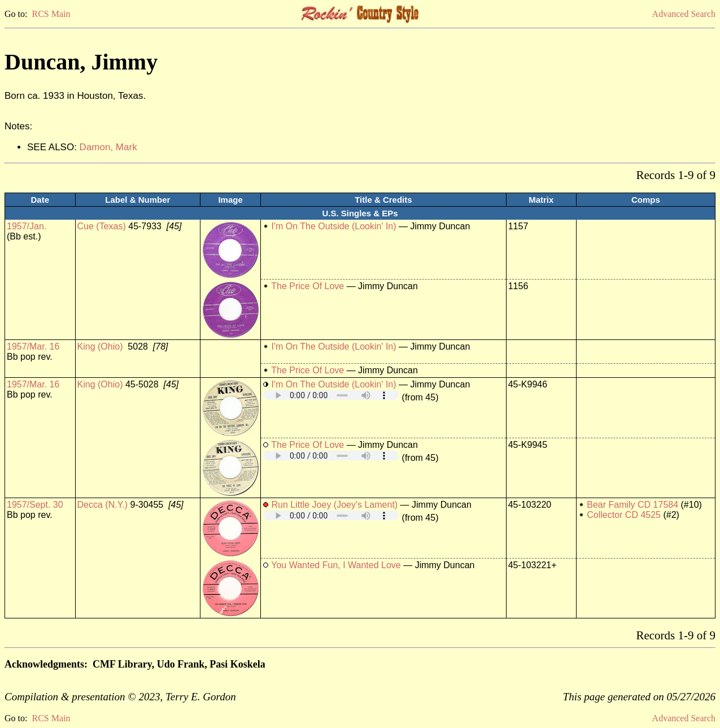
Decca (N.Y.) (103, 505)
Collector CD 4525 (624, 515)
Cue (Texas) (102, 226)
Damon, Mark (108, 147)
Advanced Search (684, 14)
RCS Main (51, 14)
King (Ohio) (100, 346)
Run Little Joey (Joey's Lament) (335, 505)
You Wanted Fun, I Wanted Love (336, 565)
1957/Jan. (27, 226)
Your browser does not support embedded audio (331, 395)
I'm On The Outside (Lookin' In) (334, 226)
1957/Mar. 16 (33, 346)
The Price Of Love (307, 286)
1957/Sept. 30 (35, 505)
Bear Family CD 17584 (632, 505)
